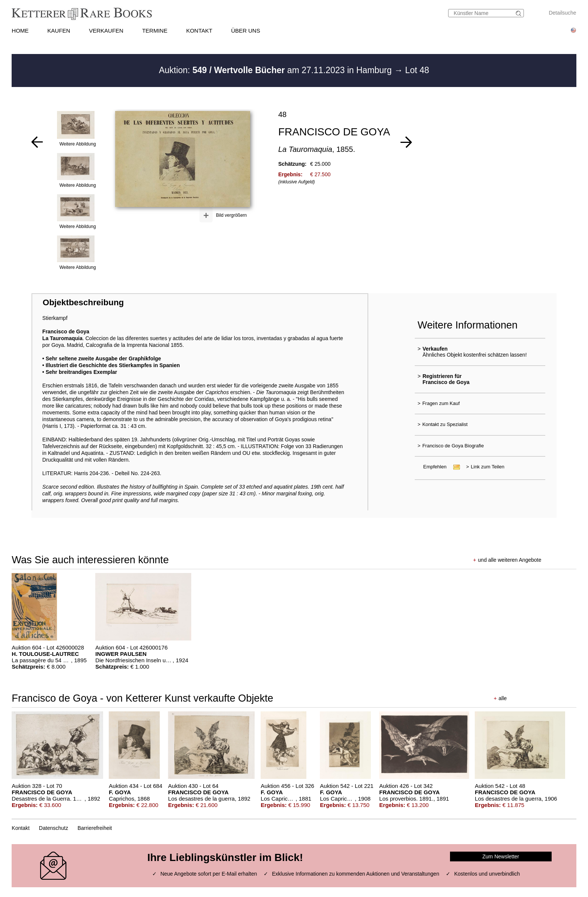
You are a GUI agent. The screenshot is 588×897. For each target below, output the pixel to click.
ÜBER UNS (246, 31)
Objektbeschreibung (83, 302)
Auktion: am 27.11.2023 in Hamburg (277, 70)
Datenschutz (54, 828)
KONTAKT (199, 31)
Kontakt (20, 828)
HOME (20, 31)
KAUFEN (59, 31)
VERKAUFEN (106, 31)
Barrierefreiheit (95, 828)
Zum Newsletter (501, 856)
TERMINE (155, 31)
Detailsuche (562, 13)
